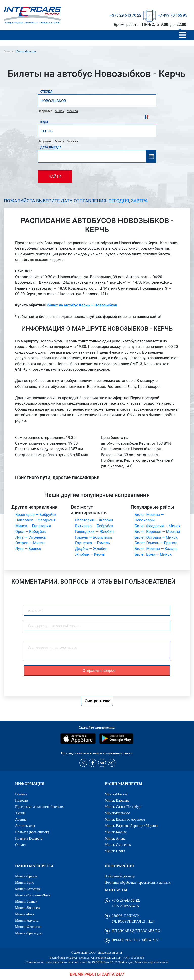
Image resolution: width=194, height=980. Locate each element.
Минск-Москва (116, 794)
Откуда (46, 92)
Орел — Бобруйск (31, 532)
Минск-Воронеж (28, 908)
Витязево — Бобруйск (94, 526)
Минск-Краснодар (29, 933)
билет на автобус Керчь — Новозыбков (82, 305)
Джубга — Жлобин (91, 549)
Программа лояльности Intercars (39, 807)
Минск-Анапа (115, 838)
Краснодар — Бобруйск (36, 515)
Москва (72, 111)
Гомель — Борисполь (94, 537)
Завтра (139, 201)
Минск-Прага (115, 851)
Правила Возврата (29, 838)
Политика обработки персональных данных (138, 882)
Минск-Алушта (27, 920)
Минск (59, 111)
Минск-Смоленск (118, 845)
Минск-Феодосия (28, 927)
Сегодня (119, 201)
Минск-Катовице (28, 889)
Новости (22, 800)
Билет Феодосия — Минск (157, 526)
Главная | (10, 51)
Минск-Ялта (25, 914)
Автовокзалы (25, 826)
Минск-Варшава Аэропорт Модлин (131, 826)
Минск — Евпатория (33, 526)
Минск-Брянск (26, 901)
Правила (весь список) (32, 832)
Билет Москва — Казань (156, 549)
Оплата (21, 845)
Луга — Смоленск (31, 537)
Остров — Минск (30, 543)
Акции (20, 813)
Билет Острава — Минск (156, 537)
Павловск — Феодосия (35, 520)
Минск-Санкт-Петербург (123, 807)
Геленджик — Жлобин (94, 532)
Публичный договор (120, 876)
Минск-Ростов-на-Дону (33, 895)
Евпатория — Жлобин (94, 520)
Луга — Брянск (28, 549)
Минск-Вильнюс (117, 813)
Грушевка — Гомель (92, 543)
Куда (44, 122)
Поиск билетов (26, 51)
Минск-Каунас (116, 832)
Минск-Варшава (117, 800)
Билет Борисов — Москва (157, 532)
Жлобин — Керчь (90, 554)
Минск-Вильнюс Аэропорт (125, 819)
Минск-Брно (25, 882)
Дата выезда (51, 147)
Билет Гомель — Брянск (156, 543)
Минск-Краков (26, 876)
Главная (21, 794)
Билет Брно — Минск (153, 554)
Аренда (21, 819)
